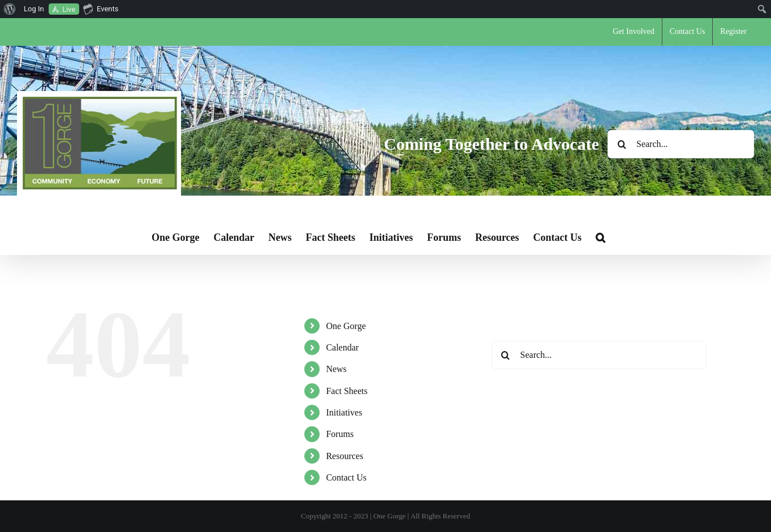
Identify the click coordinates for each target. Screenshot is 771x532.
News (336, 369)
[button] (600, 237)
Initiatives (344, 412)
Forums (340, 434)
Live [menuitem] (69, 9)
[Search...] (681, 144)
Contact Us (346, 477)
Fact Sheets (346, 391)
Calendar (342, 347)
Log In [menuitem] (34, 9)
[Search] (622, 144)
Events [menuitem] (101, 8)
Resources (344, 456)
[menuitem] (10, 9)
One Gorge (346, 326)
